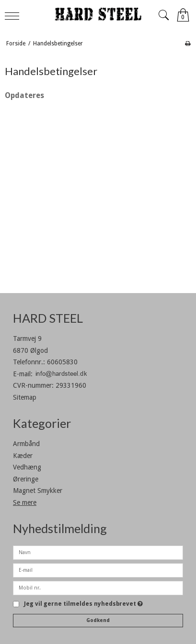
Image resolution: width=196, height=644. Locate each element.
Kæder (23, 456)
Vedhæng (27, 467)
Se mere (25, 502)
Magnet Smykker (38, 491)
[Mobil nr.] (98, 588)
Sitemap (25, 397)
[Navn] (98, 552)
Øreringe (26, 479)
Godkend (98, 620)
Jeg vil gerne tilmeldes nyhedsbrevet (83, 604)
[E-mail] (98, 570)
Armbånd (26, 444)
